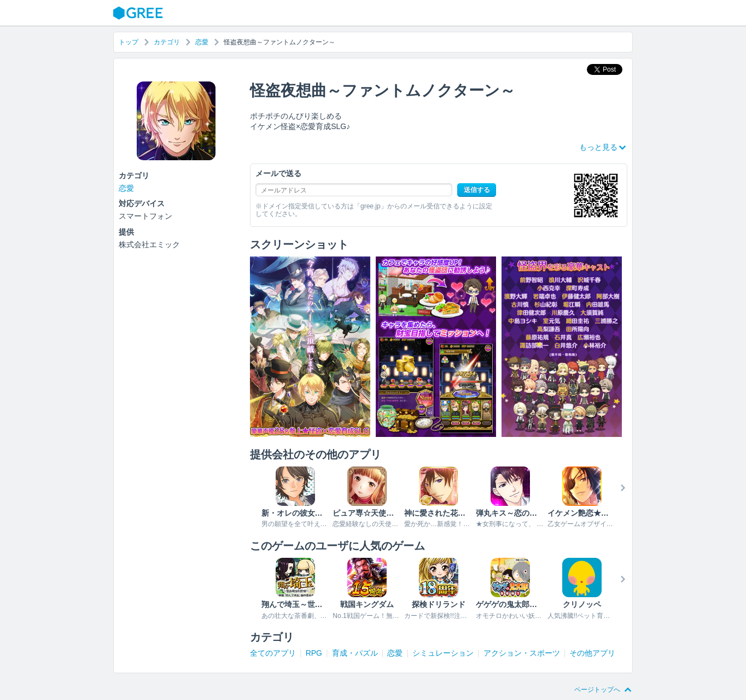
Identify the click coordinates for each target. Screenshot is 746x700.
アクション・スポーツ (522, 653)
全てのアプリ (273, 653)
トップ (129, 42)
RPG (314, 653)
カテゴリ (167, 42)
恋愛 (202, 42)
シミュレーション (443, 653)
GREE (139, 13)
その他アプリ (592, 653)
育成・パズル (355, 653)
